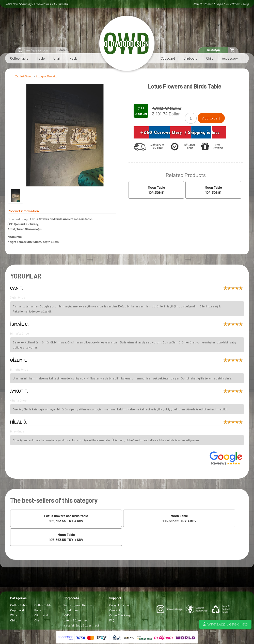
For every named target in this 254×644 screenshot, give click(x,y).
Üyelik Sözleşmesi (76, 620)
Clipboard (191, 58)
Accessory (230, 58)
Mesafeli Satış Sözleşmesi (81, 625)
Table (41, 58)
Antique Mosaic (46, 76)
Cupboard (168, 58)
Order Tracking (120, 615)
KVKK (67, 615)
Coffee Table (19, 58)
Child (210, 58)
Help (246, 4)
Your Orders (233, 4)
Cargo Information (122, 605)
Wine (14, 615)
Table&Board (24, 76)
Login (219, 4)
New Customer (203, 4)
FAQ (112, 620)
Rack (73, 58)
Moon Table (156, 187)
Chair (57, 58)
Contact (115, 610)
